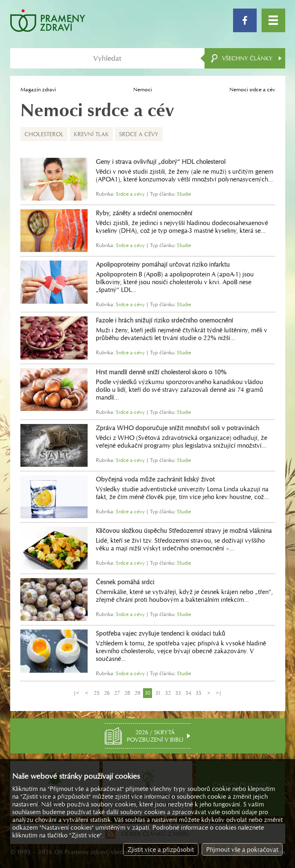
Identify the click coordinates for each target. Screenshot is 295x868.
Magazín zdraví (38, 89)
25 (97, 693)
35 (198, 693)
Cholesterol (44, 134)
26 (107, 693)
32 (168, 693)
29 (137, 693)
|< (76, 693)
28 (127, 693)
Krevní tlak (91, 134)
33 (178, 693)
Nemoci (143, 89)
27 (117, 693)
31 (158, 693)
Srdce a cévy (139, 134)
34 (188, 693)
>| (219, 693)
